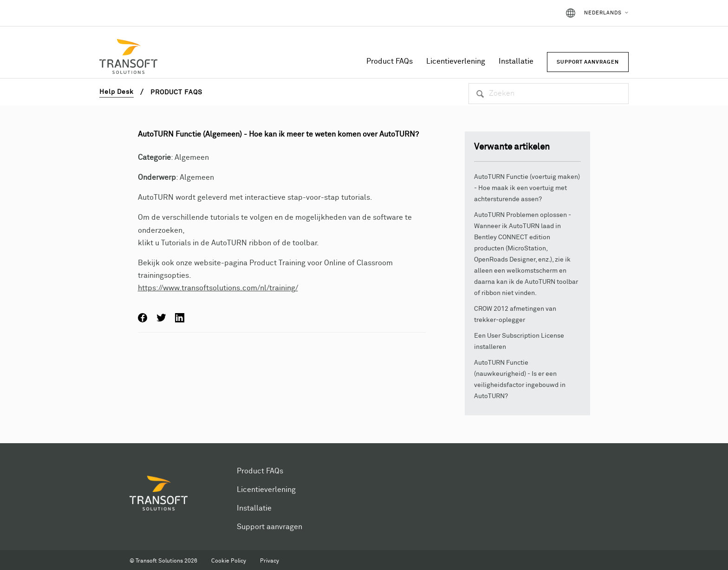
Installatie (516, 61)
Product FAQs (390, 61)
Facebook (143, 318)
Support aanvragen (270, 527)
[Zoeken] (549, 94)
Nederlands (603, 13)
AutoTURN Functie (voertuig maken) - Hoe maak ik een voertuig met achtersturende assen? (527, 188)
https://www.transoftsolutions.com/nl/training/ (218, 288)
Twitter (161, 318)
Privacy (270, 561)
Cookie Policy (229, 561)
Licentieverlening (456, 61)
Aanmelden (532, 13)
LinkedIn (180, 318)
